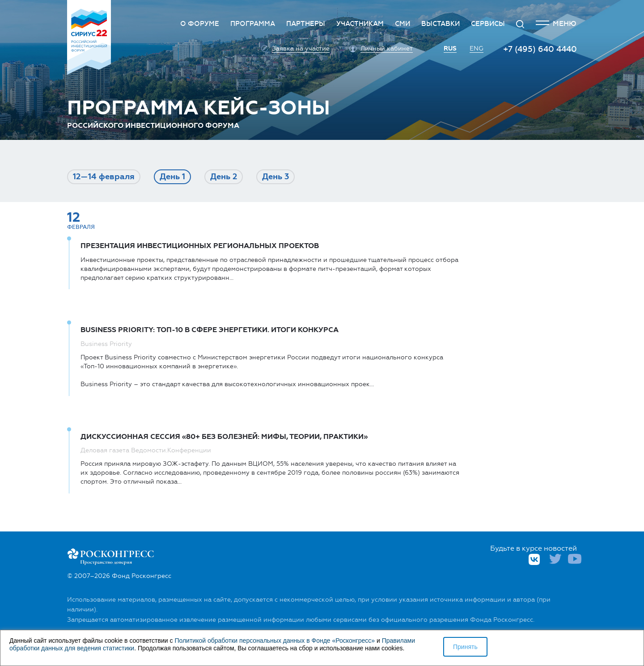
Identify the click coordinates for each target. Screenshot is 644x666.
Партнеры (306, 24)
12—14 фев (104, 177)
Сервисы (488, 24)
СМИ (402, 24)
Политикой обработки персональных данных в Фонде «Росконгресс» (275, 641)
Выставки (441, 24)
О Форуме (200, 24)
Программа (253, 24)
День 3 (275, 177)
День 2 (224, 177)
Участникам (360, 24)
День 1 (172, 177)
